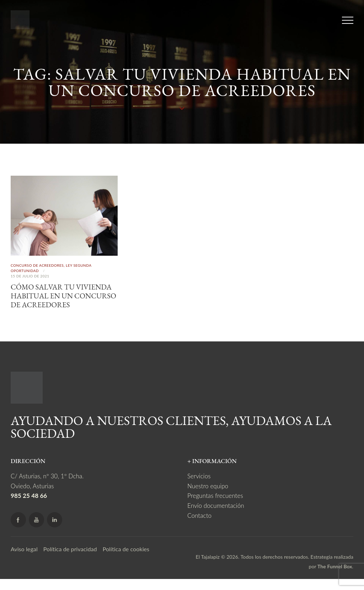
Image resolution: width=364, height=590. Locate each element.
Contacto (199, 526)
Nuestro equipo (208, 497)
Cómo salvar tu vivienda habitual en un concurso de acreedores (64, 301)
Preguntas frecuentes (215, 507)
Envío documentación (216, 516)
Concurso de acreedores (37, 265)
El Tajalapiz (208, 567)
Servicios (199, 487)
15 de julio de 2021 (30, 276)
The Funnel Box (335, 577)
